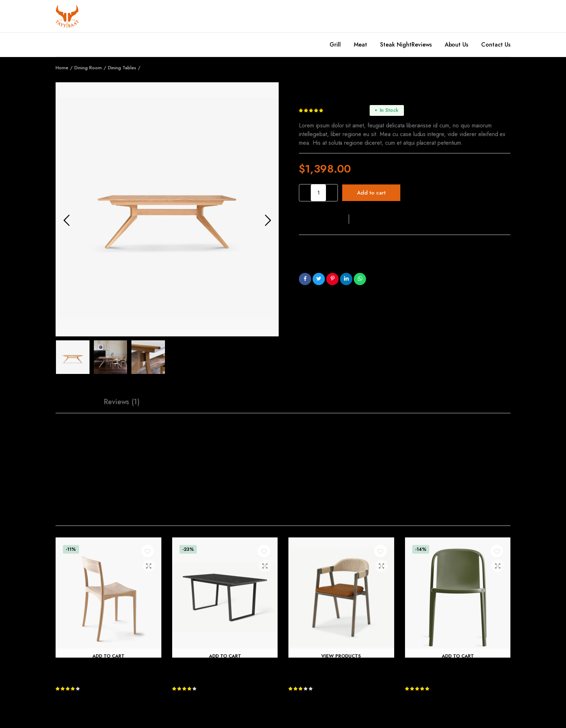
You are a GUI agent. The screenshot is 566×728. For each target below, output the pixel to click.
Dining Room (88, 68)
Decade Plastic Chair (432, 666)
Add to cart (371, 193)
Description (74, 402)
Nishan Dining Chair (315, 666)
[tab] (74, 402)
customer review (347, 110)
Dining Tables (122, 68)
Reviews (422, 45)
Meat (360, 45)
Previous (66, 220)
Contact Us (496, 45)
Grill (335, 45)
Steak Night (396, 45)
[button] (324, 219)
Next (268, 220)
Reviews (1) (122, 402)
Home (62, 68)
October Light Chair (82, 666)
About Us (457, 45)
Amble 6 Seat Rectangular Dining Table (224, 666)
